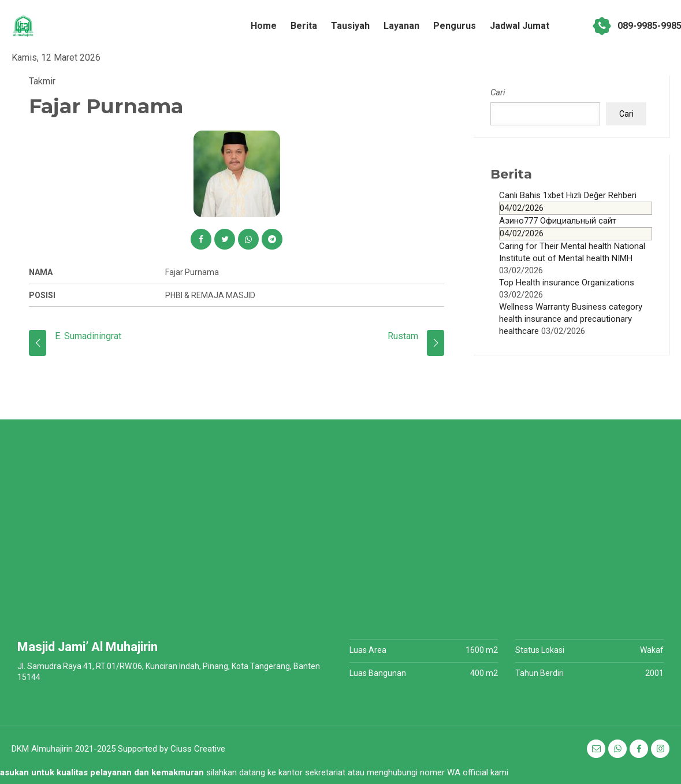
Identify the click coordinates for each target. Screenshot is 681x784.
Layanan (401, 26)
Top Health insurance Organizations (567, 283)
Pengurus (455, 26)
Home (264, 26)
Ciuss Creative (198, 749)
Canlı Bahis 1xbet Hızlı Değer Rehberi (576, 202)
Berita (304, 26)
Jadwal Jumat (520, 26)
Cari (498, 92)
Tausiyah (350, 26)
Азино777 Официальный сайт (576, 228)
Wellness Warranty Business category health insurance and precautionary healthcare (571, 319)
